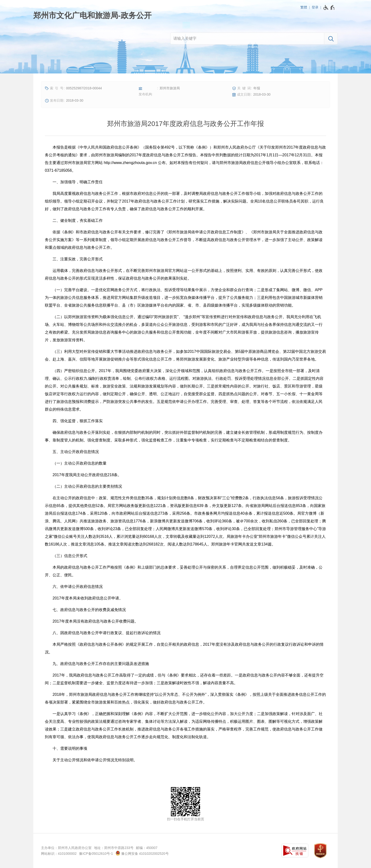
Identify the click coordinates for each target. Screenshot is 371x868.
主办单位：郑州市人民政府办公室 (66, 848)
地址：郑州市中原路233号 (114, 848)
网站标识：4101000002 (59, 854)
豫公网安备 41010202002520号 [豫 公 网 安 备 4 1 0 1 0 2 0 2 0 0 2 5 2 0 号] (142, 853)
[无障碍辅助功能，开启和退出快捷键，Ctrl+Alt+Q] (329, 7)
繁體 (304, 7)
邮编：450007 (147, 848)
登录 (315, 7)
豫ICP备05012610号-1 (96, 854)
